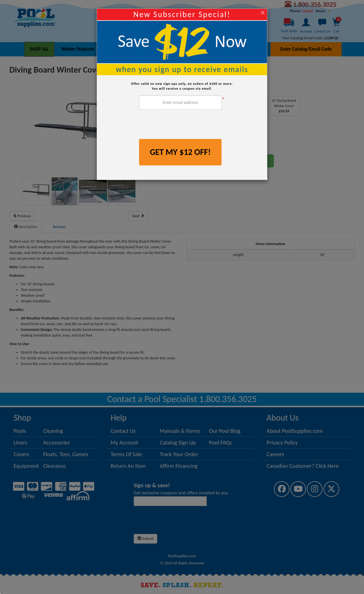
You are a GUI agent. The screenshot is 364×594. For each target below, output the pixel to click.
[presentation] (182, 125)
